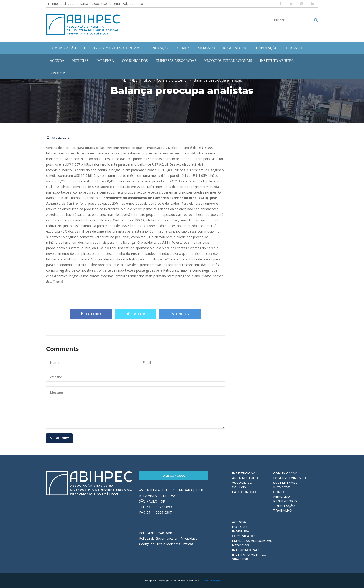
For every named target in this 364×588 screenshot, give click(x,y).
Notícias (240, 527)
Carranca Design (210, 581)
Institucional (57, 4)
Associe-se (99, 4)
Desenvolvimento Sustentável (290, 480)
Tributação (284, 506)
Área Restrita (78, 4)
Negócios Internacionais (246, 548)
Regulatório (285, 501)
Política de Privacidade (156, 533)
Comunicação (285, 473)
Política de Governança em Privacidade (168, 538)
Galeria (115, 4)
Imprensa (241, 531)
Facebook (91, 314)
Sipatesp (240, 559)
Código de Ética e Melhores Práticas (166, 544)
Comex (279, 492)
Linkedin (180, 314)
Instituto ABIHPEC (249, 555)
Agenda (239, 522)
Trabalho (283, 510)
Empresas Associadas (252, 541)
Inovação (282, 487)
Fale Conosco (133, 4)
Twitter (136, 314)
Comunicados (244, 536)
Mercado (282, 496)
